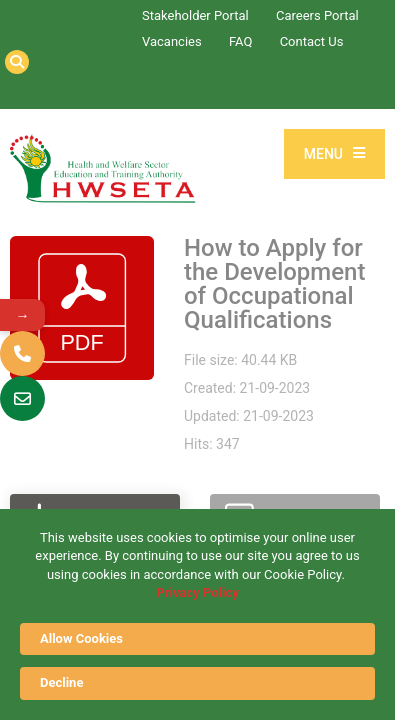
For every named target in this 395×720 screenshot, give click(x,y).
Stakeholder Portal (195, 15)
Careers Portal (317, 15)
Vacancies (172, 41)
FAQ (240, 41)
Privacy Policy (197, 592)
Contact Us (312, 41)
